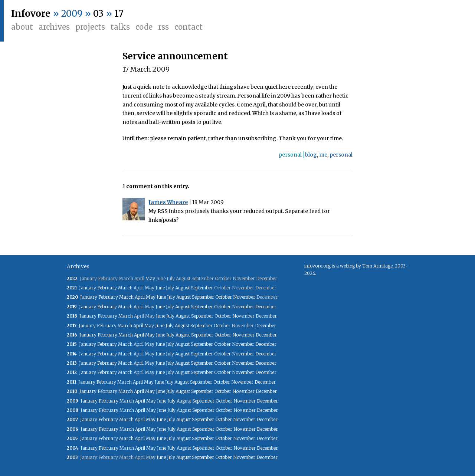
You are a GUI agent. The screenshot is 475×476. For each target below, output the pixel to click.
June (160, 288)
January (88, 288)
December (266, 307)
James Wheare (168, 202)
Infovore (31, 14)
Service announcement (175, 56)
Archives (54, 27)
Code (144, 27)
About (22, 27)
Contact (189, 27)
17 (119, 14)
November (244, 297)
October (224, 297)
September (202, 288)
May (150, 278)
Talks (120, 27)
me (323, 155)
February (107, 288)
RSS (163, 27)
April (139, 288)
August (182, 288)
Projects (90, 27)
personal (290, 155)
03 (98, 14)
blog (311, 155)
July (170, 288)
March (125, 288)
